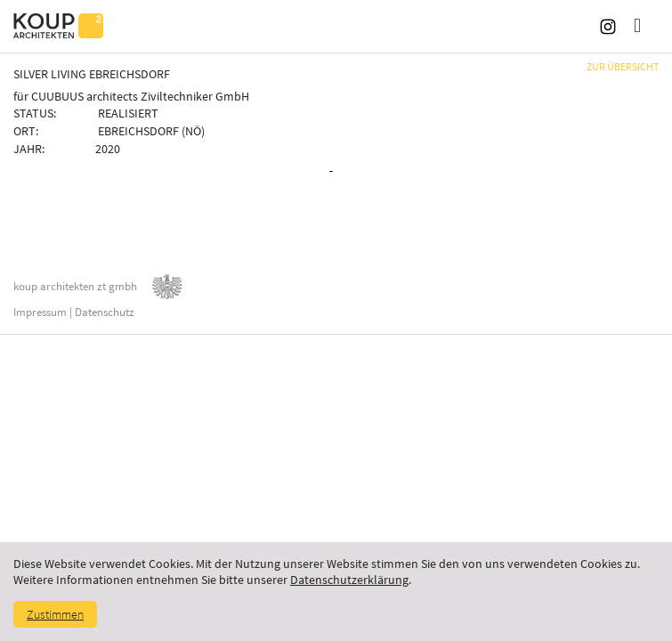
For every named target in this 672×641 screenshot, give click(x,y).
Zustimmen (55, 614)
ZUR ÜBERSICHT (623, 66)
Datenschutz (105, 312)
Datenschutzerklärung (349, 580)
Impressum (40, 312)
